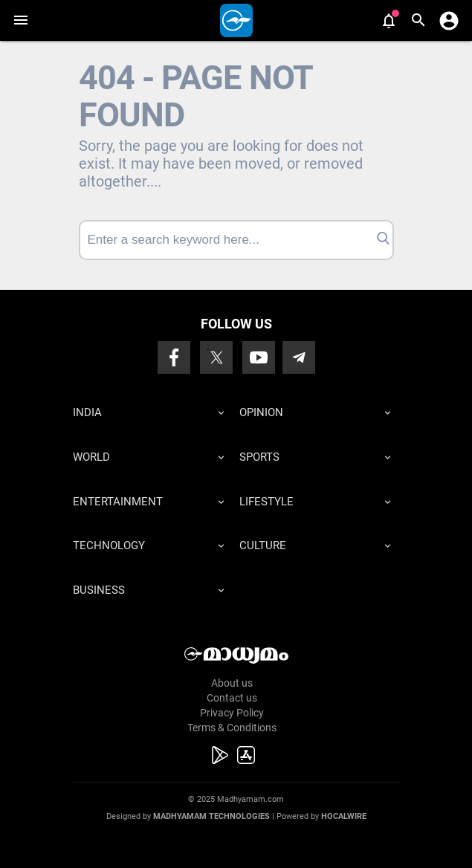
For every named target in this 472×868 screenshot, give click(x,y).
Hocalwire (344, 816)
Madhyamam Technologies (211, 816)
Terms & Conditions (232, 728)
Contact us (232, 698)
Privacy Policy (232, 713)
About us (232, 683)
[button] (20, 20)
